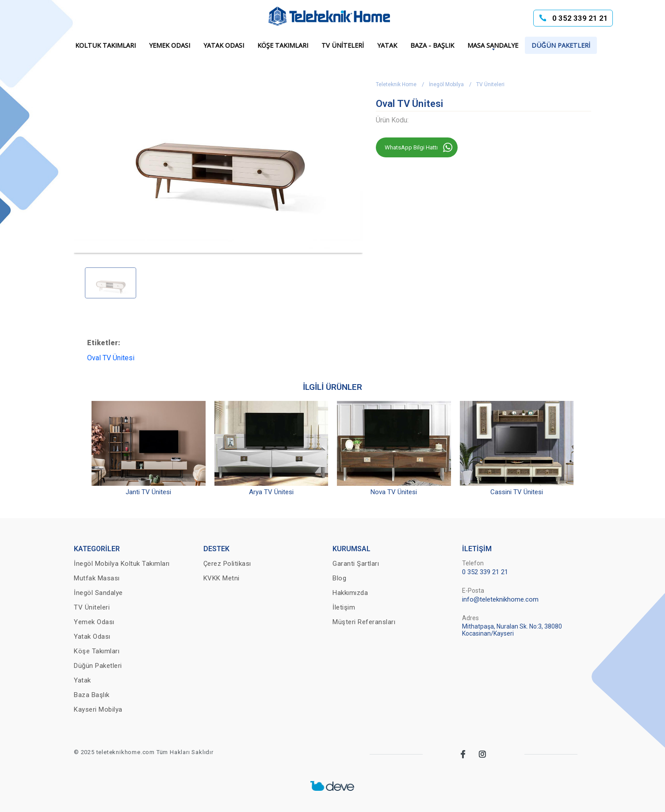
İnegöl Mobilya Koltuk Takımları (122, 564)
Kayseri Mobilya (98, 709)
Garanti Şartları (356, 564)
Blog (339, 578)
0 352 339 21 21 (580, 18)
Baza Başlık (92, 695)
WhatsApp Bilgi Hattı (411, 147)
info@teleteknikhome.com (500, 599)
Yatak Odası (224, 45)
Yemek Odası (170, 45)
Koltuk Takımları (105, 45)
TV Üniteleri (343, 45)
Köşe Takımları (283, 45)
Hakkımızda (350, 593)
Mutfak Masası (97, 578)
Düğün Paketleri (561, 45)
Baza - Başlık (432, 45)
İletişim (344, 607)
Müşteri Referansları (364, 622)
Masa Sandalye (493, 45)
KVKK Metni (222, 578)
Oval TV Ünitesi (111, 358)
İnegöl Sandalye (98, 593)
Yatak (387, 45)
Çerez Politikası (227, 564)
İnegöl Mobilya (446, 84)
